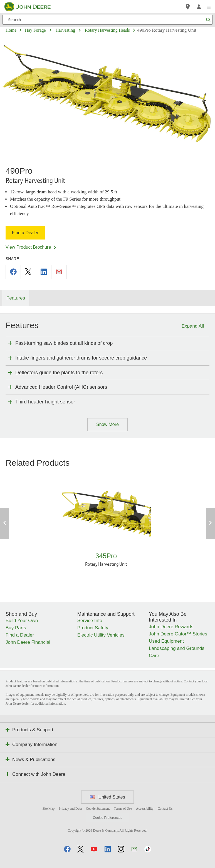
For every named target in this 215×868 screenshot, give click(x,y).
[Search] (107, 20)
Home (11, 30)
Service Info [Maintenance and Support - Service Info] (90, 621)
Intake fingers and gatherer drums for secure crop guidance (81, 358)
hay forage (35, 30)
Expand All (193, 326)
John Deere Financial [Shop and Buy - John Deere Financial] (28, 642)
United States (107, 797)
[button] (67, 849)
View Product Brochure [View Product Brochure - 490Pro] (31, 247)
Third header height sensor (45, 402)
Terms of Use (123, 809)
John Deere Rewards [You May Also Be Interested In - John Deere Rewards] (171, 627)
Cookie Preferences (107, 818)
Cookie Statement (98, 809)
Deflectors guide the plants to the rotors (59, 373)
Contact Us (165, 809)
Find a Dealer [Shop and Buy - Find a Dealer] (20, 635)
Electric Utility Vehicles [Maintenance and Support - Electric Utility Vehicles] (101, 635)
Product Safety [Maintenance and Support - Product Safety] (93, 628)
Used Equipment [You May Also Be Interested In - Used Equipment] (166, 641)
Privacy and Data (70, 809)
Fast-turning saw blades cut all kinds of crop (64, 343)
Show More (107, 424)
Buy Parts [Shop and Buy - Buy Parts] (16, 628)
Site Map (49, 809)
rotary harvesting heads (107, 30)
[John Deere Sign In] (199, 7)
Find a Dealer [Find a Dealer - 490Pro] (26, 233)
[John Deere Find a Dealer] (188, 7)
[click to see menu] (209, 7)
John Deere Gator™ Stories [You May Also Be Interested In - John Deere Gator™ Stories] (178, 634)
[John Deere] (31, 7)
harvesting (65, 30)
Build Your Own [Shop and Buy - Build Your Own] (22, 621)
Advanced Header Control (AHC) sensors (61, 387)
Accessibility (145, 809)
